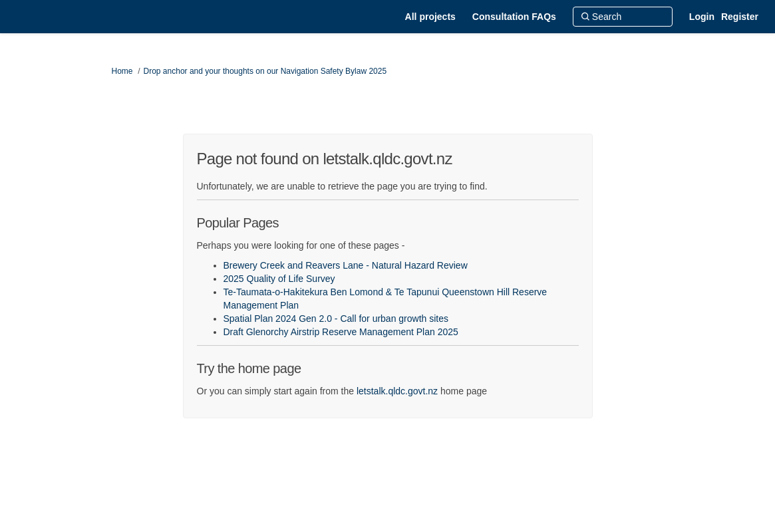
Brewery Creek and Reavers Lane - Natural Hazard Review (346, 265)
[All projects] (430, 17)
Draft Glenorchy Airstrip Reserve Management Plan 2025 (341, 332)
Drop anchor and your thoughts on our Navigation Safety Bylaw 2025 (265, 71)
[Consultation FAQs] (514, 17)
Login (702, 17)
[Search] (623, 17)
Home (122, 71)
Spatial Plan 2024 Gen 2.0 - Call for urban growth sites (336, 319)
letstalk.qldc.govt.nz (397, 391)
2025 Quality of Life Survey (279, 279)
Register (740, 17)
